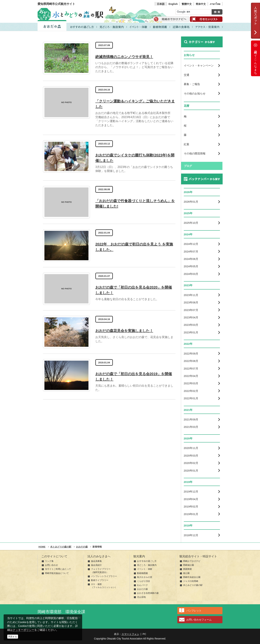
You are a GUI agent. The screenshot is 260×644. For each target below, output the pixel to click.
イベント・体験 (145, 569)
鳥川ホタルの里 (145, 577)
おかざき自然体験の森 (148, 593)
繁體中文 (187, 4)
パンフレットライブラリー (104, 576)
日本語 (161, 4)
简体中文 (201, 4)
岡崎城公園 (188, 565)
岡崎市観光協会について (57, 573)
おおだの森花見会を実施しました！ (124, 331)
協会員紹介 (96, 565)
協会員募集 (96, 561)
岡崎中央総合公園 (192, 577)
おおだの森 (142, 589)
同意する (13, 637)
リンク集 (49, 561)
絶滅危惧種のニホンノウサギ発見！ (124, 57)
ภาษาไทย (215, 4)
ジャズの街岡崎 (191, 581)
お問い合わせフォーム (199, 620)
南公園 (186, 573)
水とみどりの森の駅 (193, 585)
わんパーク (142, 585)
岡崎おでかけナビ (192, 561)
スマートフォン (130, 634)
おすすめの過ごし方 (147, 561)
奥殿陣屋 (187, 569)
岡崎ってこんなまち (255, 58)
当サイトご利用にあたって (58, 569)
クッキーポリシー (23, 630)
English (173, 4)
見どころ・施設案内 (147, 565)
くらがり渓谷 (144, 581)
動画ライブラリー (100, 580)
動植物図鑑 (142, 573)
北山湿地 (141, 597)
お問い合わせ (51, 565)
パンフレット (194, 611)
